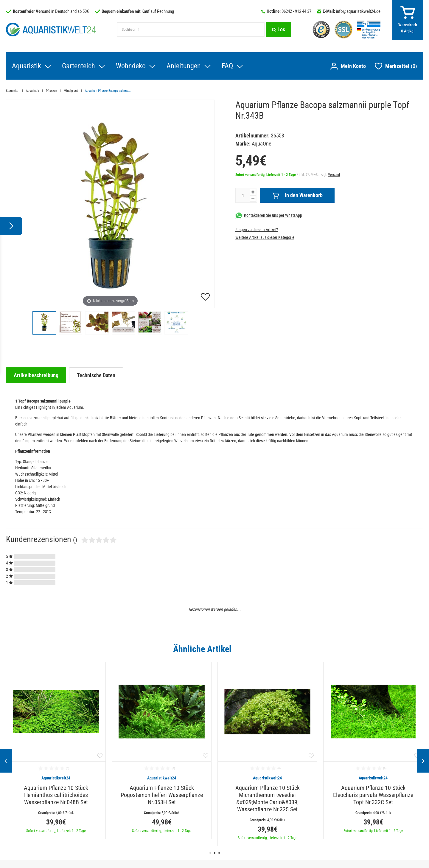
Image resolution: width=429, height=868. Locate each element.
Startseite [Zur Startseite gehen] (13, 91)
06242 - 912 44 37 (296, 11)
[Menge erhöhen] (253, 192)
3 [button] (219, 853)
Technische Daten (96, 375)
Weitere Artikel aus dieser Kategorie (265, 237)
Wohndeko (131, 66)
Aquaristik (27, 66)
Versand (334, 175)
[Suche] (279, 30)
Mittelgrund (71, 91)
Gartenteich (79, 66)
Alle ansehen (411, 649)
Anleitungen (184, 66)
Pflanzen (51, 91)
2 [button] (215, 853)
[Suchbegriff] (191, 30)
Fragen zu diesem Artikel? (257, 230)
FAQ (227, 66)
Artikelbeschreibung (36, 375)
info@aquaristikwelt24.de (358, 11)
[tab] (36, 375)
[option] (56, 750)
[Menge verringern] (253, 198)
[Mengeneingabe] (243, 195)
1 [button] (210, 853)
